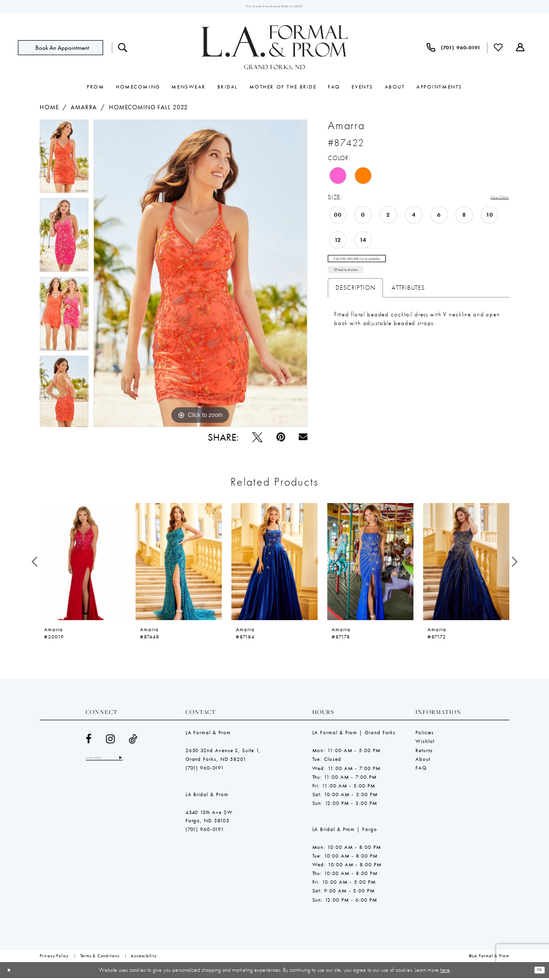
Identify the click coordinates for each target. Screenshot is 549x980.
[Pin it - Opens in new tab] (281, 439)
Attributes (408, 301)
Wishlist (425, 743)
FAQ (421, 770)
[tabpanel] (64, 161)
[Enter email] (114, 761)
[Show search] (123, 50)
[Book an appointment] (61, 50)
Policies (425, 735)
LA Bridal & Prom (207, 796)
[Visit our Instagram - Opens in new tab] (111, 741)
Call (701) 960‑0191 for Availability (375, 265)
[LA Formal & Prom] (274, 50)
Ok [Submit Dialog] (537, 972)
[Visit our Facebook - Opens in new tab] (89, 741)
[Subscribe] (140, 761)
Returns (424, 752)
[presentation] (83, 564)
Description (356, 301)
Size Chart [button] (494, 200)
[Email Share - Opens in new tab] (303, 439)
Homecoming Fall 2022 (148, 110)
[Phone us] (454, 50)
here (445, 972)
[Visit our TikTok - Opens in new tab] (133, 741)
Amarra (84, 110)
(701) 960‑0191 (205, 770)
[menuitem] (65, 50)
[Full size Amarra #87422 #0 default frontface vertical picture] (200, 276)
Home (49, 110)
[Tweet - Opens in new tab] (257, 439)
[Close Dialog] (11, 972)
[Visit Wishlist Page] (499, 50)
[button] (520, 50)
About (423, 761)
